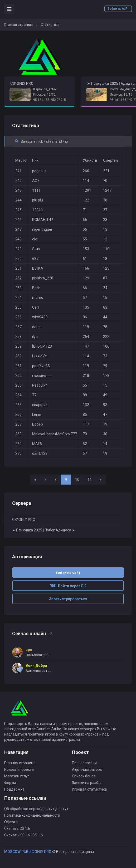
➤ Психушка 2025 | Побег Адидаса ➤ (44, 530)
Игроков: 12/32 (44, 95)
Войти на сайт (118, 9)
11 (90, 480)
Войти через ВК (68, 586)
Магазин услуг (17, 776)
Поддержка (14, 789)
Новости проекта (19, 770)
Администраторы (87, 770)
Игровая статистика (89, 789)
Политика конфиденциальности (32, 815)
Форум (10, 783)
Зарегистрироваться (68, 599)
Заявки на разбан (87, 783)
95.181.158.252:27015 (50, 100)
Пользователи (84, 763)
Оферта (11, 822)
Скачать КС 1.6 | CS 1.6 (24, 835)
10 (77, 480)
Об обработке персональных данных (36, 809)
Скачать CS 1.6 (17, 828)
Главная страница (18, 25)
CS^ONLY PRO (24, 520)
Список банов (84, 776)
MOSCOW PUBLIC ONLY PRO (28, 852)
